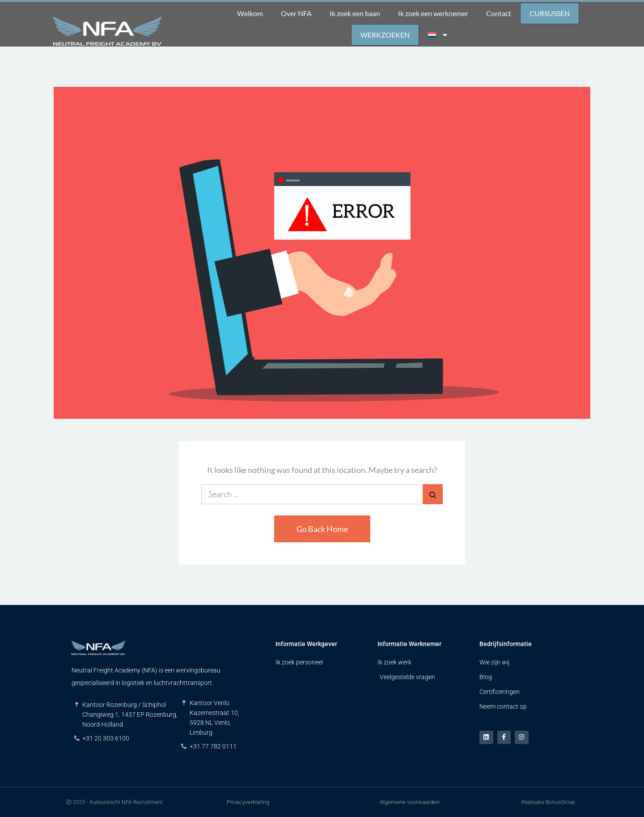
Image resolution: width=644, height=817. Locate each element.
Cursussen (550, 13)
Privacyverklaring (248, 802)
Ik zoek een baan (355, 13)
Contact (499, 13)
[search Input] (322, 494)
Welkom (250, 13)
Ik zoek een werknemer (433, 13)
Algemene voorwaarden (410, 802)
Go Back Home (322, 529)
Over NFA (296, 13)
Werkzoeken (385, 35)
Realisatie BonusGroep (548, 802)
